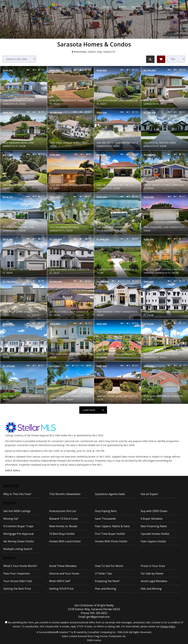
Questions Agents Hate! (110, 494)
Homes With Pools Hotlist (111, 541)
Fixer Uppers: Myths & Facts (112, 526)
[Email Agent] (5, 7)
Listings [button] (107, 7)
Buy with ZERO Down (154, 511)
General (11, 486)
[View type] (176, 59)
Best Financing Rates (154, 526)
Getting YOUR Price (61, 589)
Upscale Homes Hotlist (155, 534)
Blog (162, 7)
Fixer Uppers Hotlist (153, 541)
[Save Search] (161, 59)
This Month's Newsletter (65, 494)
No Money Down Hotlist (19, 541)
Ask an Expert (149, 494)
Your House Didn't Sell (18, 581)
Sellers (9, 557)
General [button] (122, 7)
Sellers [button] (150, 7)
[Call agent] (11, 7)
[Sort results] (19, 59)
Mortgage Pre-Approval (19, 534)
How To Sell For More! (109, 566)
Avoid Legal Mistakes (154, 581)
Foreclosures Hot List (63, 511)
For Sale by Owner (152, 573)
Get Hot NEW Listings (17, 511)
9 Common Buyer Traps (18, 526)
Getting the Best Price (17, 589)
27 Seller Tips (103, 573)
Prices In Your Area (153, 566)
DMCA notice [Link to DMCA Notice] (94, 640)
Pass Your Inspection (17, 573)
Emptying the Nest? (107, 581)
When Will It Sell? (60, 581)
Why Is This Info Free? (17, 494)
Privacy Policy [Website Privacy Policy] (168, 626)
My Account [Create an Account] (178, 7)
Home (93, 7)
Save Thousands (105, 519)
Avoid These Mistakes (63, 566)
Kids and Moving (151, 589)
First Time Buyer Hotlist (110, 534)
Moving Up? (11, 519)
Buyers (10, 503)
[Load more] (93, 410)
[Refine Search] (150, 59)
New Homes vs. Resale (63, 526)
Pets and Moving (106, 589)
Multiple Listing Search (18, 549)
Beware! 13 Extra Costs (64, 519)
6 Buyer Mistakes (152, 519)
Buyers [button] (136, 7)
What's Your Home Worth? (20, 566)
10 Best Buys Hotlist (62, 534)
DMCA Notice (13, 470)
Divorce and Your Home (64, 573)
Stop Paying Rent (106, 511)
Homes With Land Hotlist (65, 541)
